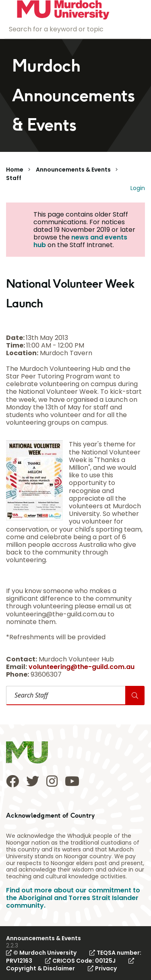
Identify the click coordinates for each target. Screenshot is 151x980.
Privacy (102, 968)
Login (138, 188)
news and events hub (80, 241)
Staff (14, 178)
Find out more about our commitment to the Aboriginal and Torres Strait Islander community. (73, 898)
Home (15, 170)
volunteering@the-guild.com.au (82, 667)
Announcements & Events (73, 170)
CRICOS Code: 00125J (80, 961)
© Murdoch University (41, 953)
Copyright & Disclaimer (70, 965)
